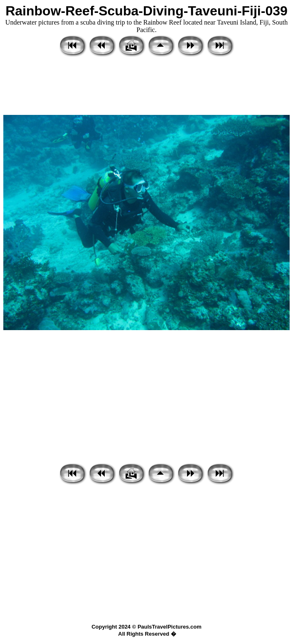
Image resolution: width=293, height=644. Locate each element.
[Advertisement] (146, 87)
